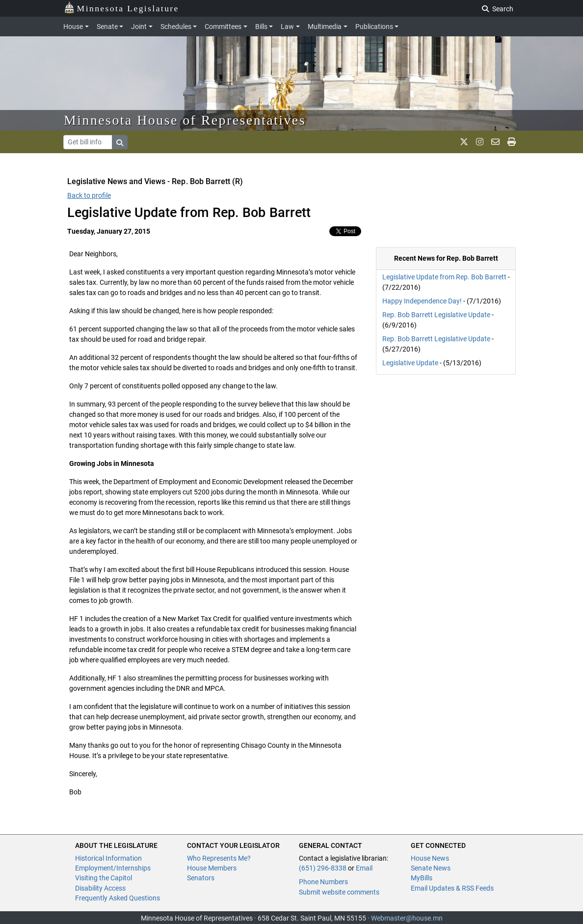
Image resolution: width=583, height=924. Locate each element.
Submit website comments (339, 892)
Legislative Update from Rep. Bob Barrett (444, 277)
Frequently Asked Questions (118, 898)
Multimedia (325, 27)
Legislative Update (410, 363)
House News (430, 858)
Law (287, 27)
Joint (139, 27)
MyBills (422, 878)
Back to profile (89, 195)
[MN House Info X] (464, 142)
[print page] (512, 142)
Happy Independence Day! (422, 301)
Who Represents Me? (219, 858)
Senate (107, 27)
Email (364, 868)
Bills (261, 27)
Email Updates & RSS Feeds (452, 888)
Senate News (431, 868)
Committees (223, 27)
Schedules (176, 27)
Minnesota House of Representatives (185, 120)
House (73, 27)
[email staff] (495, 142)
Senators (201, 878)
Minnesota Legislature (121, 8)
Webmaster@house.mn (407, 918)
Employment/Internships (113, 868)
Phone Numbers (323, 882)
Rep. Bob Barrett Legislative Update (436, 315)
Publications (374, 27)
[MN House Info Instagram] (480, 142)
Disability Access (100, 888)
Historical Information (108, 858)
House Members (212, 868)
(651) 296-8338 (323, 868)
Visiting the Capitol (104, 878)
